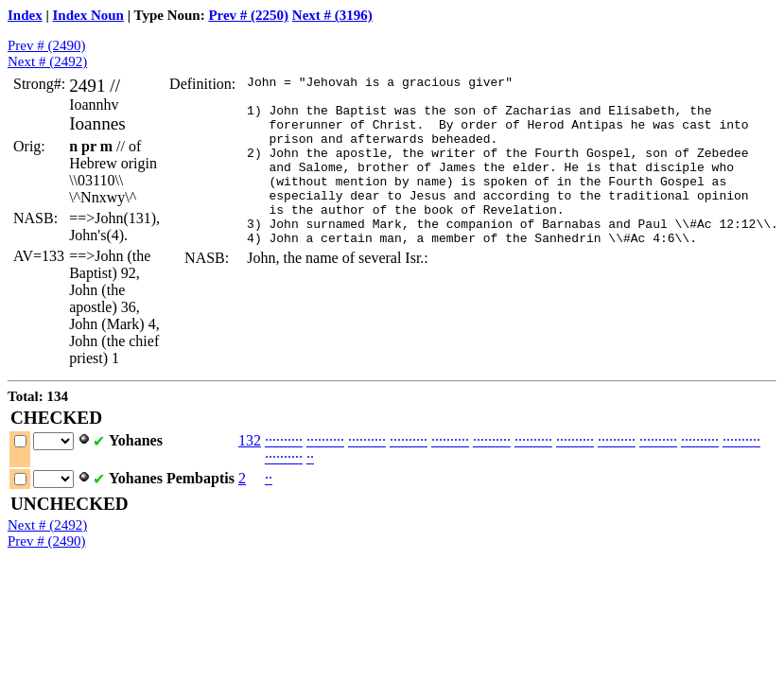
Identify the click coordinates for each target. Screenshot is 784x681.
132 (250, 440)
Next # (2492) (47, 61)
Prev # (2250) (248, 15)
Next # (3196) (332, 15)
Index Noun (88, 15)
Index (25, 15)
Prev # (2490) (47, 45)
